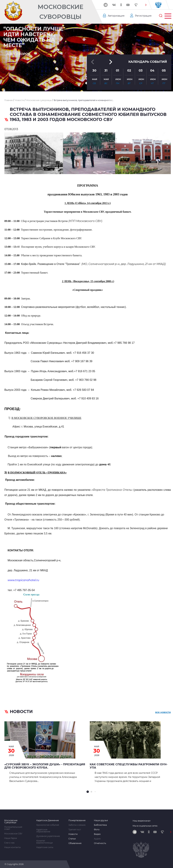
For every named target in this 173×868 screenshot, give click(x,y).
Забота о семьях (77, 825)
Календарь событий (148, 62)
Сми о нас (9, 843)
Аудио (97, 839)
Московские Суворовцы (60, 12)
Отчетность (100, 843)
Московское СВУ (13, 834)
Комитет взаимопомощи (45, 842)
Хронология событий (48, 825)
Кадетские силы (45, 847)
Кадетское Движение (48, 820)
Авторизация (116, 16)
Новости (73, 834)
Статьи (72, 839)
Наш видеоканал (142, 821)
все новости (163, 712)
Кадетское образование (43, 831)
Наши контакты (12, 847)
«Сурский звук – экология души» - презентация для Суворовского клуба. (45, 766)
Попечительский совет (13, 828)
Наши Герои (11, 838)
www (23, 580)
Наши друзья (101, 820)
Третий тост (75, 830)
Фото (97, 830)
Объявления (75, 843)
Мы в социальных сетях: (145, 826)
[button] (146, 5)
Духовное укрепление (48, 836)
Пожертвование (77, 820)
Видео (97, 834)
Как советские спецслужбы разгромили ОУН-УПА (129, 766)
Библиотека (100, 825)
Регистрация (143, 16)
